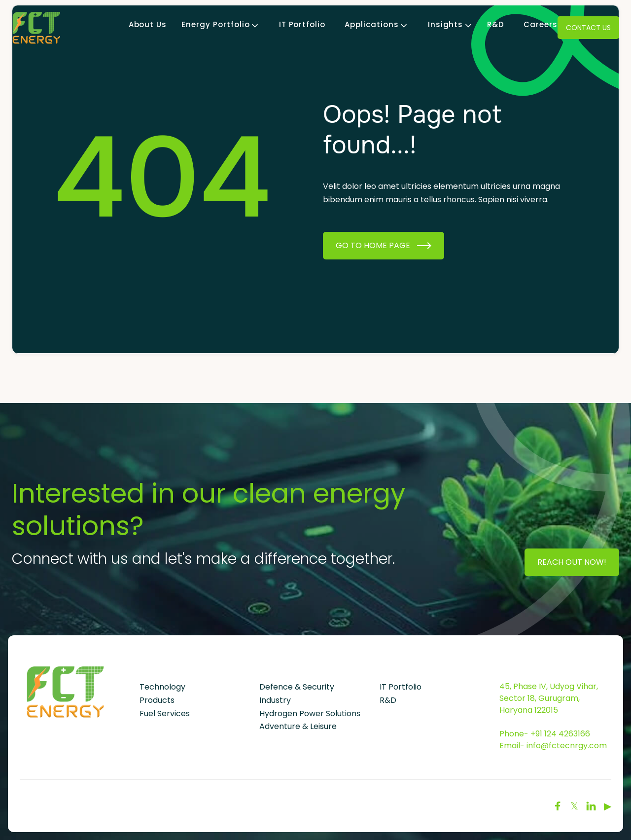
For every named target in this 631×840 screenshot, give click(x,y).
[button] (215, 25)
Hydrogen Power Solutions (310, 713)
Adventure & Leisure (298, 726)
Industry (275, 700)
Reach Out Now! (572, 562)
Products (157, 700)
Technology (162, 687)
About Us (148, 25)
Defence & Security (297, 687)
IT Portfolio (302, 25)
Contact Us (588, 28)
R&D (496, 25)
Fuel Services (165, 713)
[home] (36, 28)
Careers (541, 25)
